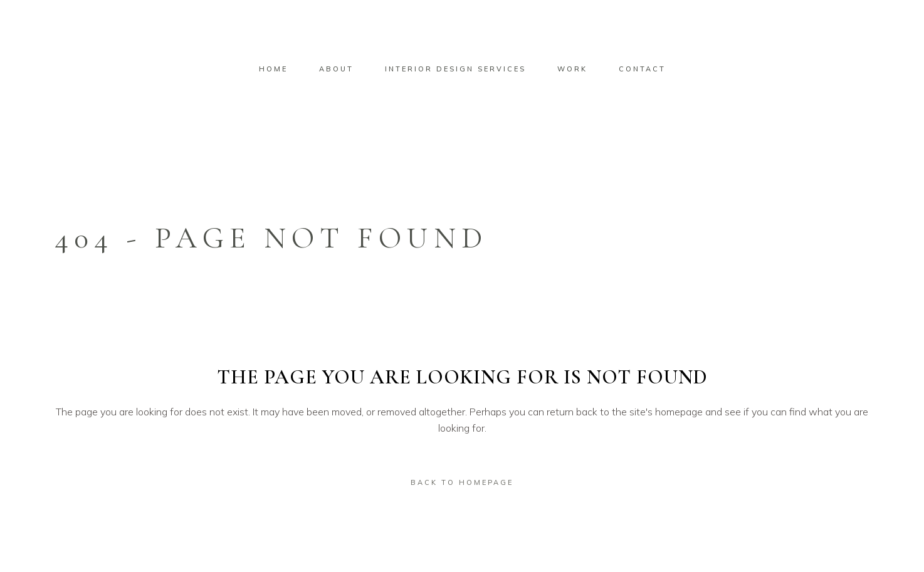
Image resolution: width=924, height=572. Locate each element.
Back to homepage (462, 482)
